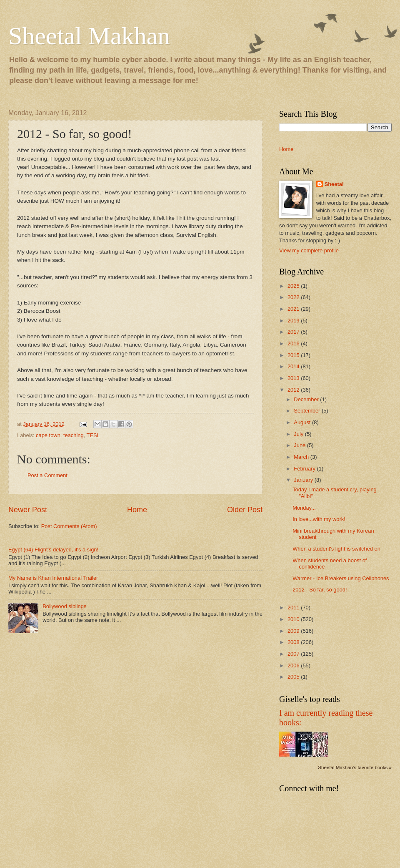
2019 (294, 321)
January (304, 480)
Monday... (304, 508)
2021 (294, 309)
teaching (74, 435)
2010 (294, 619)
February (305, 469)
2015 (294, 355)
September (308, 411)
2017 (294, 332)
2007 (294, 654)
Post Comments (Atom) (69, 526)
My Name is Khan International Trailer (53, 578)
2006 (294, 665)
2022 (294, 297)
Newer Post (28, 510)
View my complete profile (309, 250)
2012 (294, 390)
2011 (294, 608)
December (307, 399)
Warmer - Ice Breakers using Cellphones (341, 578)
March (302, 457)
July (299, 434)
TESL (93, 435)
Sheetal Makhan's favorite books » (355, 767)
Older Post (245, 510)
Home (137, 510)
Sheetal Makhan (89, 36)
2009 (294, 631)
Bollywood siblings (64, 606)
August (303, 422)
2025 (294, 286)
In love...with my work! (319, 519)
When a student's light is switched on (336, 549)
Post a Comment (47, 475)
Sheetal (334, 184)
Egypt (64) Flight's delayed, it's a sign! (53, 550)
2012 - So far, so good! (320, 590)
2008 (294, 642)
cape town (48, 435)
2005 (294, 677)
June (300, 445)
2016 (294, 343)
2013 (294, 378)
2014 (294, 366)
